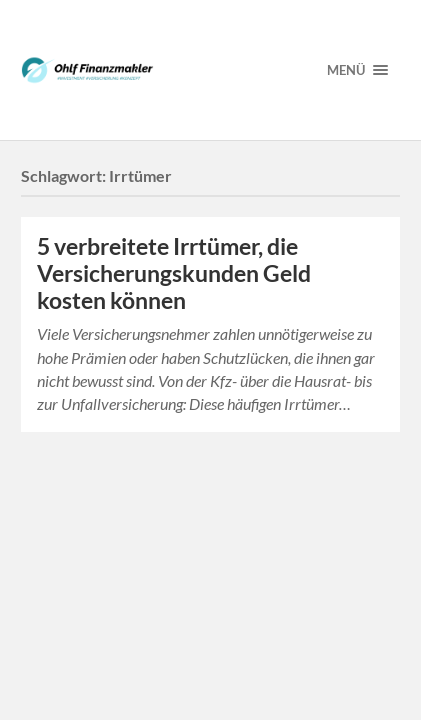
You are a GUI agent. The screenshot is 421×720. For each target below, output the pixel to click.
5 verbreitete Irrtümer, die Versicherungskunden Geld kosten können (174, 273)
